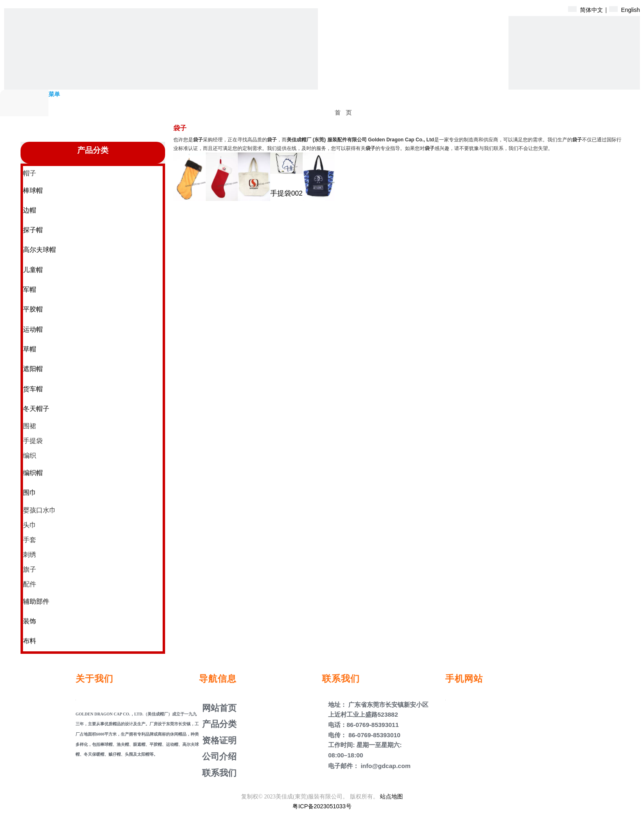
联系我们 (218, 773)
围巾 (30, 493)
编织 (30, 456)
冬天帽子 (36, 409)
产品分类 (218, 724)
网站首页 (218, 708)
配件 (30, 584)
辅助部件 (36, 601)
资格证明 (218, 740)
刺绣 (30, 555)
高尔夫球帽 (39, 250)
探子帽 (33, 230)
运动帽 (33, 329)
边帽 (30, 210)
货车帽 (33, 389)
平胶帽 (33, 309)
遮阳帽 (33, 369)
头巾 (30, 525)
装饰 (30, 621)
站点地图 (391, 796)
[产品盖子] (574, 82)
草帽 (30, 349)
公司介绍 (218, 756)
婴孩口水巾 (39, 510)
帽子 (30, 173)
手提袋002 (286, 193)
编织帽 (33, 473)
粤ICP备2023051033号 (322, 806)
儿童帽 (33, 270)
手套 (30, 540)
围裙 (30, 426)
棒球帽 (33, 190)
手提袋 (33, 441)
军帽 (30, 290)
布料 (30, 641)
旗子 (30, 569)
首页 (346, 113)
